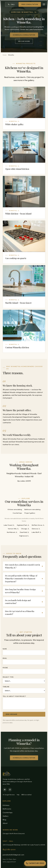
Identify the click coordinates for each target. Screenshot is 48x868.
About (5, 823)
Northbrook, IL (12, 533)
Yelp (18, 795)
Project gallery (30, 513)
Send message (11, 715)
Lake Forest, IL (9, 525)
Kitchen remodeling (15, 510)
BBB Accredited (27, 795)
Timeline (6, 687)
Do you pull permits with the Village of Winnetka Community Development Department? (21, 579)
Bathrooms (7, 809)
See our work (24, 42)
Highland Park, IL (23, 525)
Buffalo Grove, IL (38, 525)
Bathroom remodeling (32, 510)
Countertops (17, 513)
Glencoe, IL (36, 529)
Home (5, 55)
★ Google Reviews (9, 795)
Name (5, 649)
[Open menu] (44, 4)
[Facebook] (5, 790)
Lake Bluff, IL (36, 533)
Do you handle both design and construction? (18, 602)
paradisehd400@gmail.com (13, 855)
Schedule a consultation (24, 36)
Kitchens (6, 805)
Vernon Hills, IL (13, 529)
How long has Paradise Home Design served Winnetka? (20, 591)
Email (5, 658)
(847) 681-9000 (9, 849)
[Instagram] (10, 790)
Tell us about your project (14, 697)
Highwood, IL (24, 536)
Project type (8, 677)
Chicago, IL (25, 529)
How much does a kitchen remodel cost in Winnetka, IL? (22, 566)
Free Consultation (30, 4)
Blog (4, 820)
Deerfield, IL (24, 533)
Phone (5, 668)
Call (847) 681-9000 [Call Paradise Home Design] (35, 863)
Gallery (6, 816)
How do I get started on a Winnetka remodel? (20, 613)
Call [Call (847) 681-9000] (11, 4)
